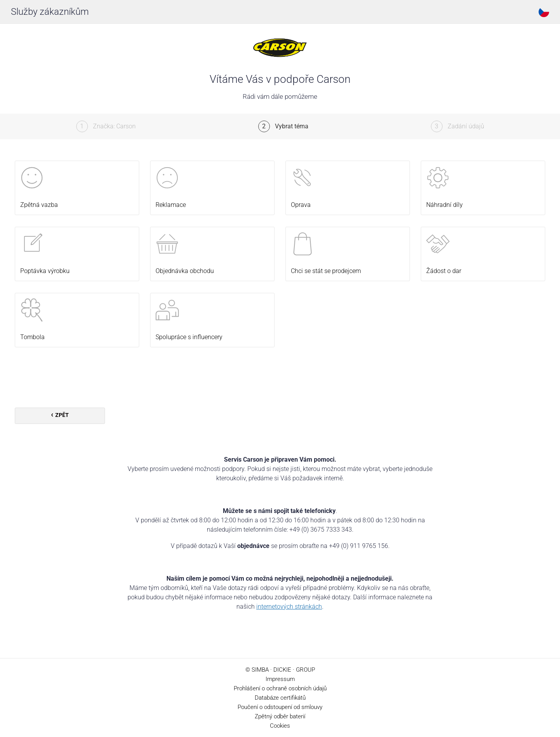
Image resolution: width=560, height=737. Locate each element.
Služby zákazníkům (50, 12)
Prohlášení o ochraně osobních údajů (280, 688)
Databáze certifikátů (280, 698)
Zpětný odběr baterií (280, 716)
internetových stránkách (289, 607)
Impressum (280, 679)
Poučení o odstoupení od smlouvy (280, 707)
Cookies (280, 726)
